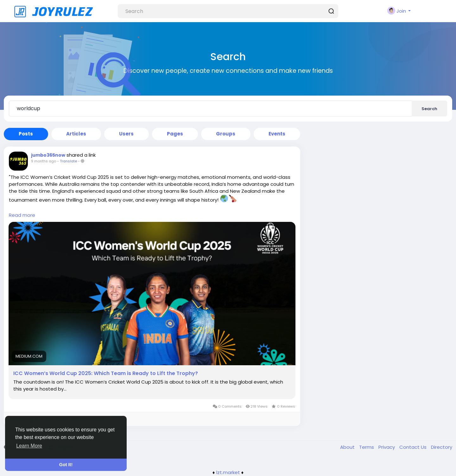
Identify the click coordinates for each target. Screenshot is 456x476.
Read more (22, 215)
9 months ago (44, 161)
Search (429, 109)
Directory (442, 447)
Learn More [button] (29, 446)
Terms (367, 447)
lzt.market (228, 472)
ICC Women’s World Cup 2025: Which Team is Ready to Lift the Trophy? (106, 373)
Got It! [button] (66, 465)
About (348, 447)
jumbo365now (48, 155)
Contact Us (414, 447)
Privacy (387, 447)
